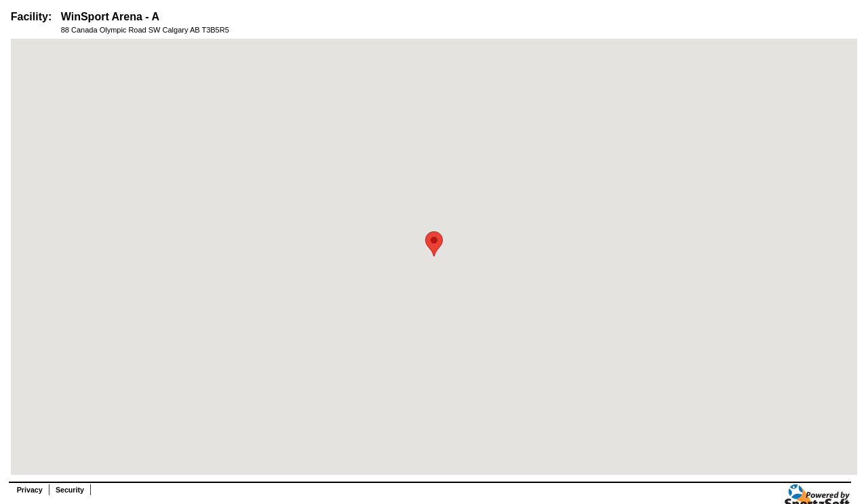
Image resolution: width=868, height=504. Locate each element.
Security (70, 490)
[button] (434, 244)
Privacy (30, 490)
